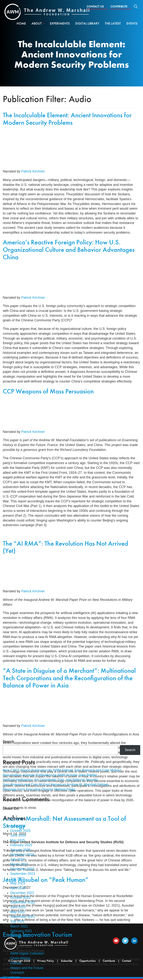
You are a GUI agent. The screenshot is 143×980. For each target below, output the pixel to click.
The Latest (113, 23)
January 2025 (20, 850)
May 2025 (18, 840)
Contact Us (97, 6)
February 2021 (21, 931)
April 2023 (18, 888)
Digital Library (87, 23)
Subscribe (67, 961)
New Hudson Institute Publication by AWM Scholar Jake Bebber (50, 775)
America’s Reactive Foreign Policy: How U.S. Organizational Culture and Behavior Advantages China (69, 250)
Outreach (17, 973)
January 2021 (20, 936)
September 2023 (23, 874)
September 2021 (23, 917)
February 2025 (21, 845)
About (38, 23)
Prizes (15, 977)
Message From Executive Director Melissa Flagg (39, 789)
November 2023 (22, 869)
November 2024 (22, 855)
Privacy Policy (46, 961)
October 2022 (20, 898)
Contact (127, 961)
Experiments (60, 23)
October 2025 (20, 831)
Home (21, 23)
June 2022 (18, 907)
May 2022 (18, 912)
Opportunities (88, 961)
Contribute (121, 6)
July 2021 (17, 921)
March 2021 (19, 926)
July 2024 (17, 859)
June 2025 (18, 835)
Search (8, 742)
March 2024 (19, 864)
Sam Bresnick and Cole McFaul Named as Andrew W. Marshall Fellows (56, 784)
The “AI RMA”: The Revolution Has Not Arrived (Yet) (65, 547)
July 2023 (17, 879)
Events (132, 23)
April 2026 (18, 826)
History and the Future (27, 968)
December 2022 (22, 893)
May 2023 (18, 883)
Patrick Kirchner (33, 171)
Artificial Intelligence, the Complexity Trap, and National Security (50, 780)
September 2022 (23, 902)
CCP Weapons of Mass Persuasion (48, 391)
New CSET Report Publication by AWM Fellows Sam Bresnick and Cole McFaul (62, 770)
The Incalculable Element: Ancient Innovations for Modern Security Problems (67, 119)
